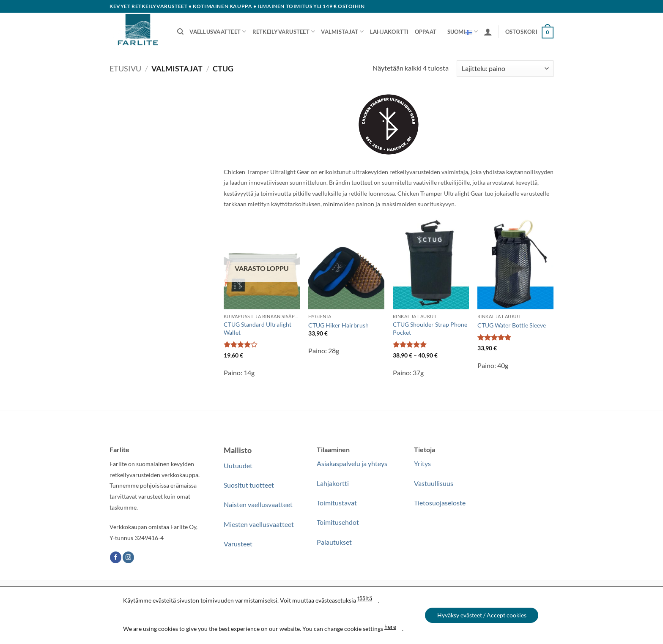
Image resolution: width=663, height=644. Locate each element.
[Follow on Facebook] (116, 557)
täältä (364, 598)
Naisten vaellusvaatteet (258, 504)
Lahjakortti (389, 32)
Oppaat (426, 32)
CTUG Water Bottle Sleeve (512, 325)
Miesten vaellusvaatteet (259, 524)
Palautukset (334, 542)
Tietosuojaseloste (440, 503)
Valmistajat (342, 31)
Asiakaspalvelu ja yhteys (352, 463)
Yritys (422, 463)
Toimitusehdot (338, 522)
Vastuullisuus (434, 483)
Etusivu (125, 68)
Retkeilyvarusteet (284, 31)
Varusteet (238, 544)
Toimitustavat (337, 503)
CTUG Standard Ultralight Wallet (258, 328)
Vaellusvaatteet (218, 31)
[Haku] (180, 32)
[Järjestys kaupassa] (505, 69)
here (389, 626)
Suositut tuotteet (249, 485)
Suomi (463, 32)
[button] (488, 32)
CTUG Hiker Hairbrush (338, 325)
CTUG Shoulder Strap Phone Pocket (430, 328)
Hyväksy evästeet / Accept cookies (482, 615)
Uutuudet (238, 465)
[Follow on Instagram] (128, 557)
